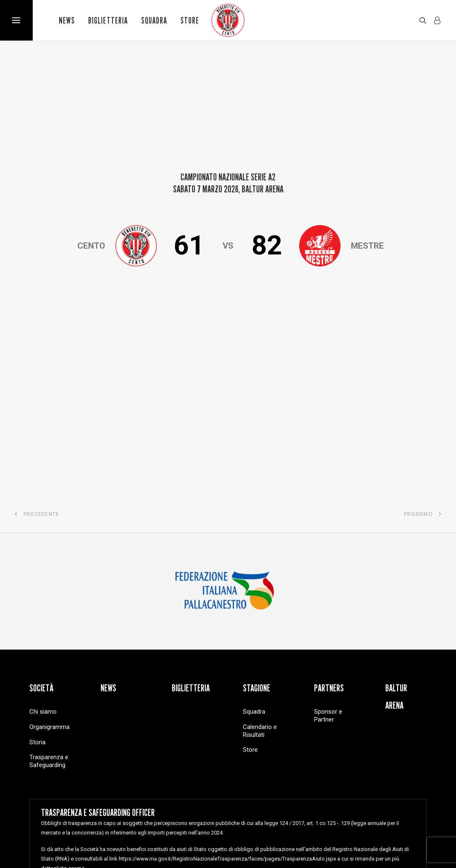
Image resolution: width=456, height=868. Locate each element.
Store (190, 20)
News (67, 20)
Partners (329, 517)
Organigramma (49, 555)
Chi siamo (43, 540)
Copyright (122, 833)
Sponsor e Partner (328, 544)
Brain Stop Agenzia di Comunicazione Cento (374, 833)
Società (41, 517)
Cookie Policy (199, 833)
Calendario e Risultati (260, 559)
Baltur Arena (396, 525)
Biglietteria (108, 20)
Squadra (154, 20)
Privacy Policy (159, 833)
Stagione (257, 517)
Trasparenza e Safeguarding (49, 590)
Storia (37, 571)
